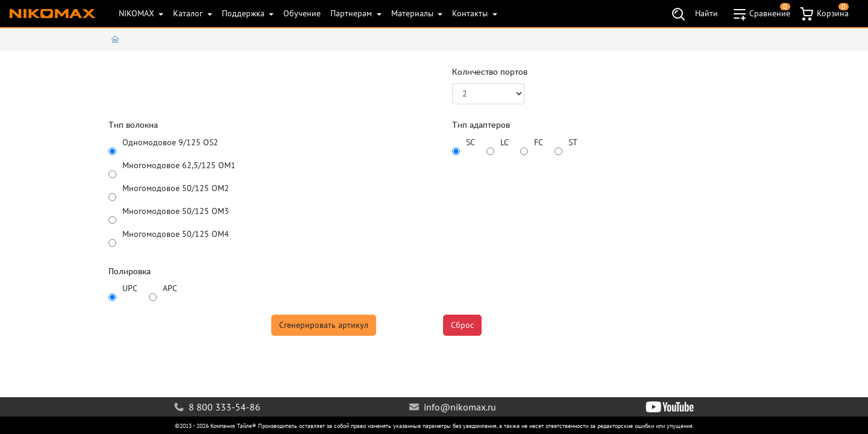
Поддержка (244, 13)
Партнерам (352, 13)
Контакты (471, 13)
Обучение (302, 13)
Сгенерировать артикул (324, 325)
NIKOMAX (138, 13)
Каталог (189, 13)
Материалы (414, 13)
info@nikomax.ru (453, 407)
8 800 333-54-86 (217, 407)
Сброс (462, 325)
